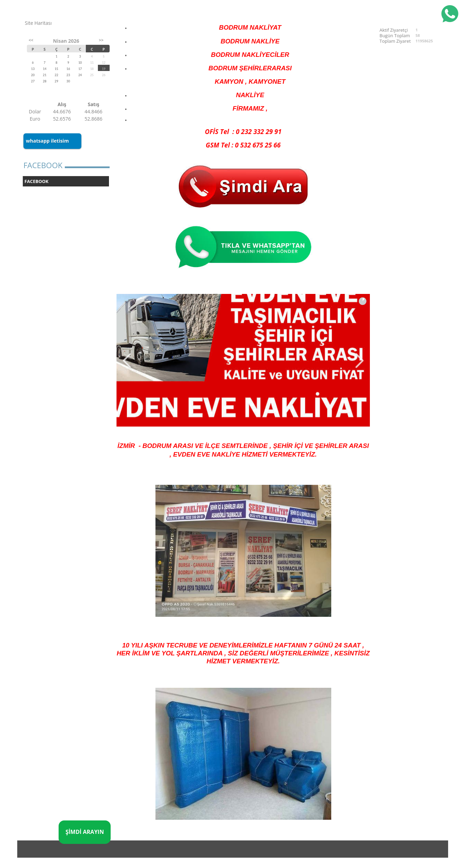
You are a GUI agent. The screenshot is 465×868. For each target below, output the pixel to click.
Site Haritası (38, 23)
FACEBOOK (37, 181)
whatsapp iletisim (47, 141)
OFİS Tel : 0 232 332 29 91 (243, 131)
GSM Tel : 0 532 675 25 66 (243, 145)
